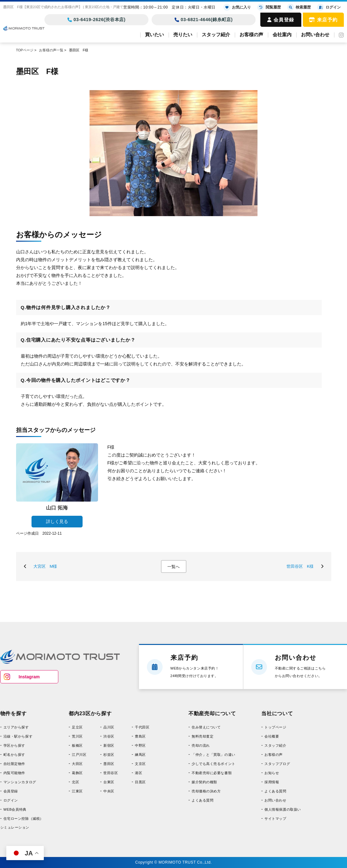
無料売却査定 (202, 736)
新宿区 (109, 745)
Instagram (29, 677)
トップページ (275, 727)
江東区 (77, 791)
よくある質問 (202, 800)
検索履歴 (299, 7)
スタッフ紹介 (216, 34)
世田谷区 (111, 773)
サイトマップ (275, 819)
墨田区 (109, 764)
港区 (139, 773)
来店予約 (323, 20)
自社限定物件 (14, 764)
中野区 (140, 745)
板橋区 (77, 745)
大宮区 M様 (45, 566)
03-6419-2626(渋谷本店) (97, 20)
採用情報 (272, 782)
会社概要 (272, 736)
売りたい (183, 34)
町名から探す (14, 755)
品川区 (109, 727)
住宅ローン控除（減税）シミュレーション (22, 823)
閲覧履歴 (269, 7)
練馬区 (140, 755)
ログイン (11, 800)
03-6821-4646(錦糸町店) (204, 20)
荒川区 (77, 736)
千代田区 (142, 727)
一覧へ (173, 567)
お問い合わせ (315, 34)
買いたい (154, 34)
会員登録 (281, 20)
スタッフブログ (277, 764)
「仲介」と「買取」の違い (214, 755)
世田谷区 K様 (300, 566)
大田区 (77, 764)
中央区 (109, 791)
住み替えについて (206, 727)
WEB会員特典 (15, 809)
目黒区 (140, 782)
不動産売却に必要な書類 (212, 773)
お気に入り (237, 7)
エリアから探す (16, 727)
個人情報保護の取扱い (283, 809)
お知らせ (272, 773)
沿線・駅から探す (18, 736)
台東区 (109, 782)
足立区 (77, 727)
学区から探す (14, 745)
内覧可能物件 (14, 773)
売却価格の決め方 (206, 791)
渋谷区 (109, 736)
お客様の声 (251, 34)
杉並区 (109, 755)
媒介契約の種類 (204, 782)
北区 (75, 782)
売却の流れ (201, 745)
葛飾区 (77, 773)
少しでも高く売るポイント (214, 764)
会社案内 (282, 34)
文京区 (140, 764)
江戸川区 (79, 755)
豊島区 (140, 736)
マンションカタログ (20, 782)
